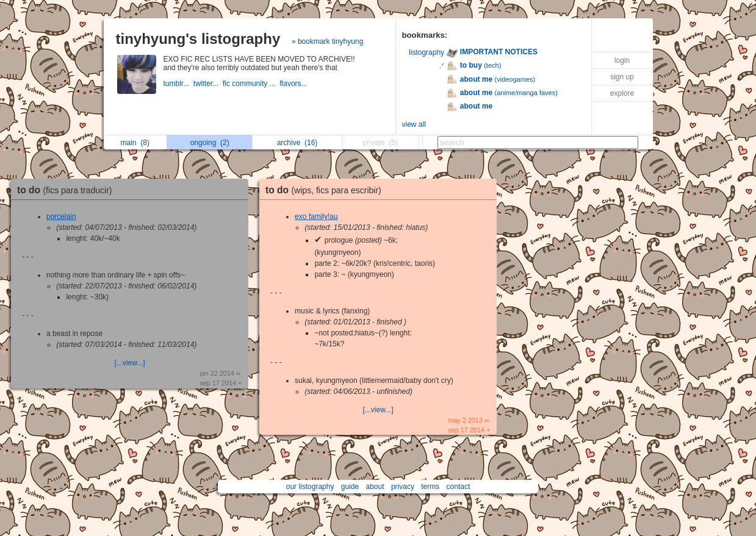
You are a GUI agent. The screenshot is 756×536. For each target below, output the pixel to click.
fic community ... (251, 84)
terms (430, 487)
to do (68, 190)
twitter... (208, 84)
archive (297, 143)
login (622, 60)
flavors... (294, 84)
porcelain (61, 216)
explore (622, 93)
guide (350, 487)
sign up (622, 77)
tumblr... (178, 84)
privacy (403, 487)
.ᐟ (442, 66)
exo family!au (316, 216)
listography (427, 52)
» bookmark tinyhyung (327, 41)
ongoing (210, 143)
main (135, 143)
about (375, 487)
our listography (310, 487)
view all (414, 124)
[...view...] (129, 363)
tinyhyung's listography (198, 39)
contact (459, 487)
